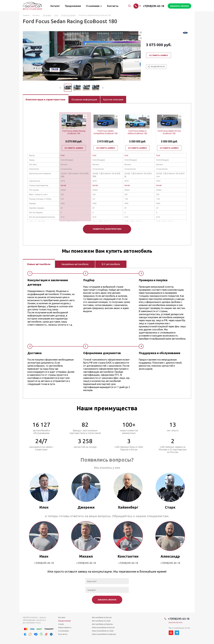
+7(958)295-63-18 (153, 6)
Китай (63, 185)
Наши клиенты (65, 627)
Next (103, 88)
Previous (60, 88)
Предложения (64, 621)
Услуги (61, 624)
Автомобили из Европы (102, 624)
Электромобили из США (103, 631)
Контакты (63, 634)
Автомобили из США (101, 621)
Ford (63, 155)
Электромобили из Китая (103, 627)
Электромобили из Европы (104, 634)
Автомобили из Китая (102, 617)
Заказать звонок (175, 623)
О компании (63, 631)
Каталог (62, 617)
